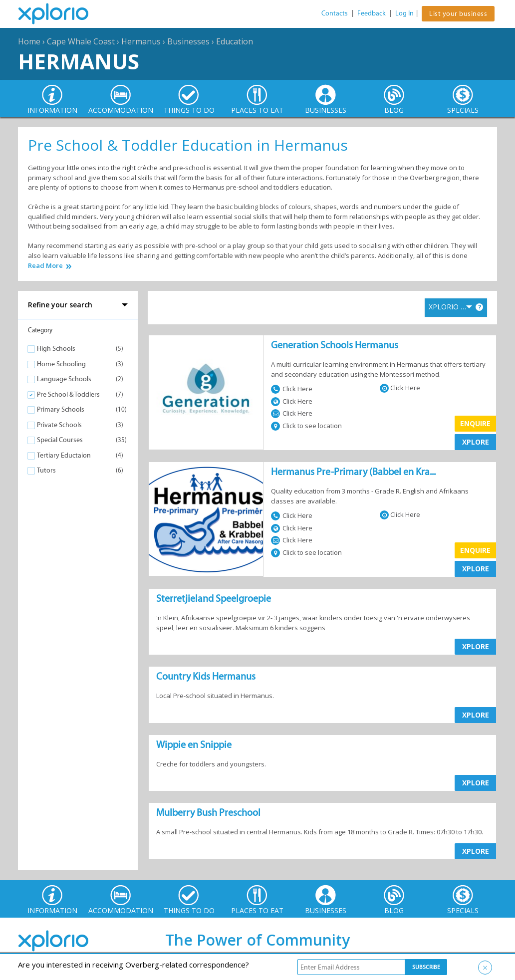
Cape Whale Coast (81, 41)
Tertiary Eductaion (64, 455)
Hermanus (141, 41)
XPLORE (476, 442)
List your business (458, 14)
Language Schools (64, 379)
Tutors (46, 470)
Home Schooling (61, 364)
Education (235, 41)
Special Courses (60, 440)
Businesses (188, 41)
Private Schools (59, 425)
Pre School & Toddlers (68, 394)
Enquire (475, 423)
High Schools (56, 349)
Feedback (372, 13)
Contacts (335, 13)
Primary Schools (61, 409)
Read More (45, 266)
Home (29, 41)
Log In (404, 13)
